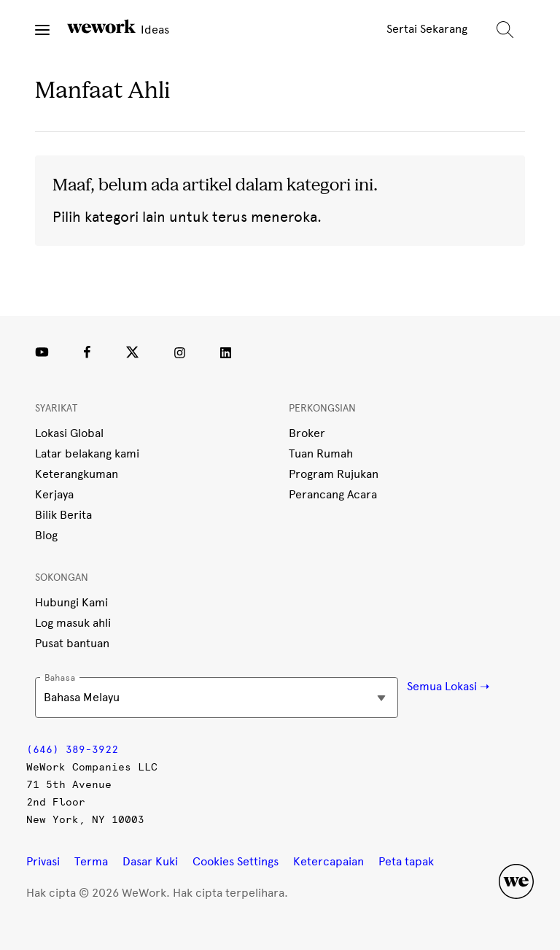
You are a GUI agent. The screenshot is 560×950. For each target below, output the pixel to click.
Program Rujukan (334, 474)
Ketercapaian (328, 861)
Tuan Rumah (321, 453)
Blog (46, 535)
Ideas (118, 28)
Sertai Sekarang (427, 29)
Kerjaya (54, 494)
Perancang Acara (333, 494)
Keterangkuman (77, 474)
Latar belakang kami (87, 453)
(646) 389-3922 (72, 750)
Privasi (43, 861)
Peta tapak (406, 861)
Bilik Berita (63, 515)
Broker (307, 433)
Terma (91, 861)
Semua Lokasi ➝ (448, 686)
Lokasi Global (69, 433)
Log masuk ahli (73, 623)
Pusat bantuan (72, 643)
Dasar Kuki (150, 861)
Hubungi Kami (71, 602)
